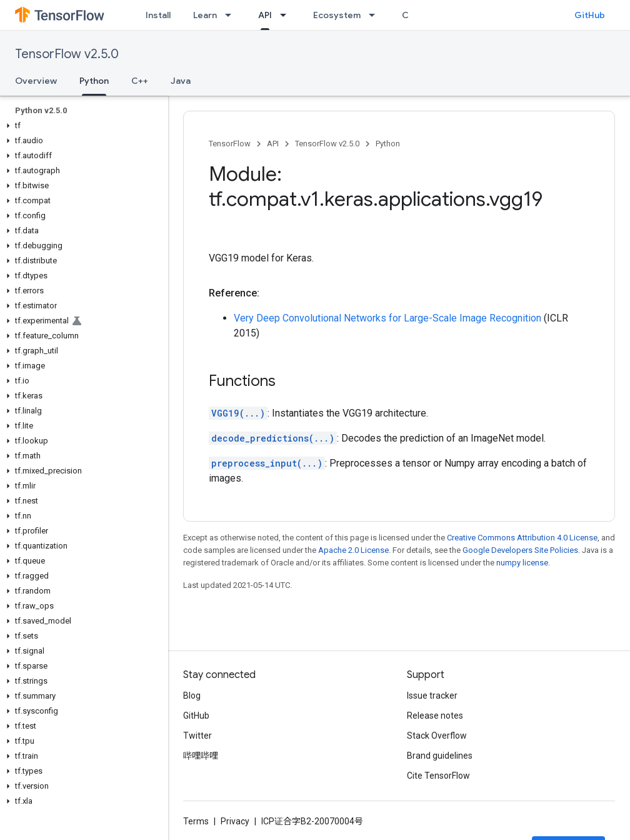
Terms (196, 821)
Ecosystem (337, 15)
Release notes (435, 716)
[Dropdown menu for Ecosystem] (376, 15)
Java (181, 81)
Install (158, 15)
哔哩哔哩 (201, 756)
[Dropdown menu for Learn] (232, 15)
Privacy (235, 821)
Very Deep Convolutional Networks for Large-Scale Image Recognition (387, 318)
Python (388, 144)
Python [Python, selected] (94, 81)
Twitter (197, 736)
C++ (140, 81)
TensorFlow (230, 144)
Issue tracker (432, 696)
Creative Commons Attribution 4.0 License (522, 538)
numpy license (522, 563)
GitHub (590, 15)
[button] (82, 126)
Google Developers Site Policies (520, 550)
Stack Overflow (437, 736)
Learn (205, 15)
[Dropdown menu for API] (287, 15)
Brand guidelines (440, 756)
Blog (192, 696)
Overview (36, 81)
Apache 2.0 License (353, 550)
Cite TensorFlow (438, 776)
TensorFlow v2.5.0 (67, 54)
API (273, 144)
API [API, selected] (265, 15)
